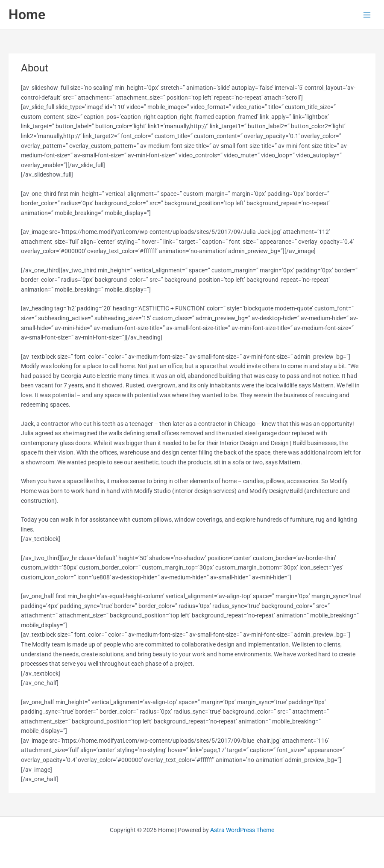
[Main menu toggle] (367, 15)
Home (27, 15)
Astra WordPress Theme (242, 830)
